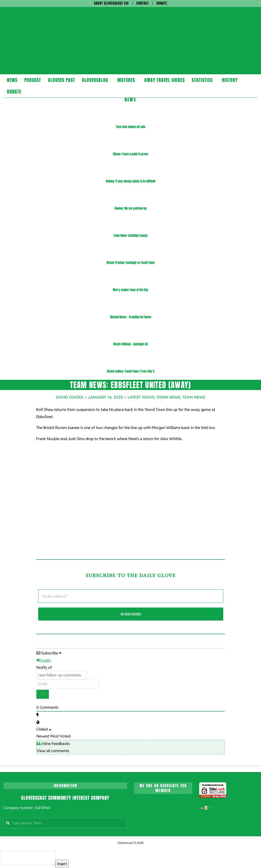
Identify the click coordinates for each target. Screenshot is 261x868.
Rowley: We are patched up (131, 208)
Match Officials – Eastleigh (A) (131, 344)
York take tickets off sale (131, 127)
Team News (194, 397)
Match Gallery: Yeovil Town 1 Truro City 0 (131, 371)
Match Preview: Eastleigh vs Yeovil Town (130, 263)
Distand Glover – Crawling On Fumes (131, 317)
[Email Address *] (131, 596)
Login (44, 660)
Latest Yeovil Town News (154, 397)
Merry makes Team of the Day (130, 290)
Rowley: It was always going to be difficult (131, 181)
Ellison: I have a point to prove (130, 154)
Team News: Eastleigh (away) (131, 236)
